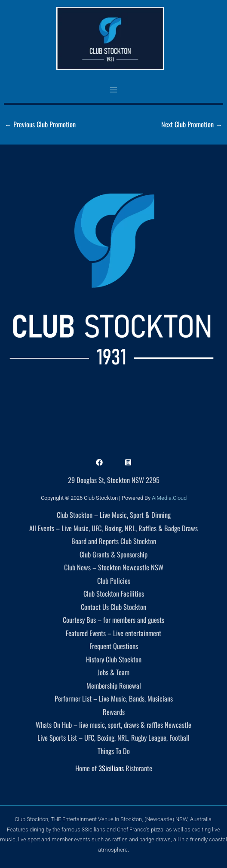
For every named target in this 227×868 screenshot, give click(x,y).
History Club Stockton (114, 659)
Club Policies (114, 580)
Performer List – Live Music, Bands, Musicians (114, 698)
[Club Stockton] (110, 38)
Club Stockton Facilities (114, 593)
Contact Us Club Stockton (113, 607)
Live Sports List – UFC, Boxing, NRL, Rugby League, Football (113, 737)
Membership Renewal (114, 685)
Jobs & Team (113, 672)
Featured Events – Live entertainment (113, 633)
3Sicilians (111, 768)
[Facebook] (99, 462)
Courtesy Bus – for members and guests (113, 620)
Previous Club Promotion (40, 124)
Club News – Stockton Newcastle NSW (114, 567)
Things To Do (114, 751)
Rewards (114, 712)
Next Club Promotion (192, 124)
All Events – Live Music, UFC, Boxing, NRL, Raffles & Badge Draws (113, 528)
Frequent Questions (114, 646)
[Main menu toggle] (114, 90)
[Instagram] (128, 462)
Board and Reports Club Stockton (114, 541)
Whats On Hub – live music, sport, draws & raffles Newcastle (113, 725)
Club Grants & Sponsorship (113, 554)
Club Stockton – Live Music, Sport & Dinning (114, 515)
